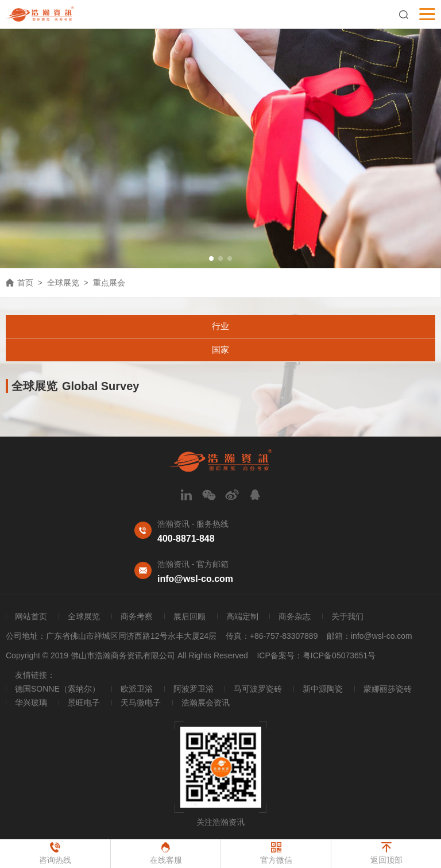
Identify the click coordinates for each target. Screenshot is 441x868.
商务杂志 (295, 616)
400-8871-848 (186, 539)
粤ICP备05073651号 (339, 655)
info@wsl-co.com (195, 579)
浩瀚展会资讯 (206, 703)
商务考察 (137, 616)
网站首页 (31, 616)
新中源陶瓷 (323, 689)
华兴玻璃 (31, 703)
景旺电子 (84, 703)
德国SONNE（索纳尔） (57, 689)
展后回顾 (189, 616)
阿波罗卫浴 (194, 689)
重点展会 (109, 283)
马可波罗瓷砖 (258, 689)
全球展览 (63, 283)
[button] (211, 259)
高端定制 (242, 616)
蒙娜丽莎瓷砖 (388, 689)
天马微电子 (141, 703)
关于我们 (347, 616)
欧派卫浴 (137, 689)
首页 (25, 283)
